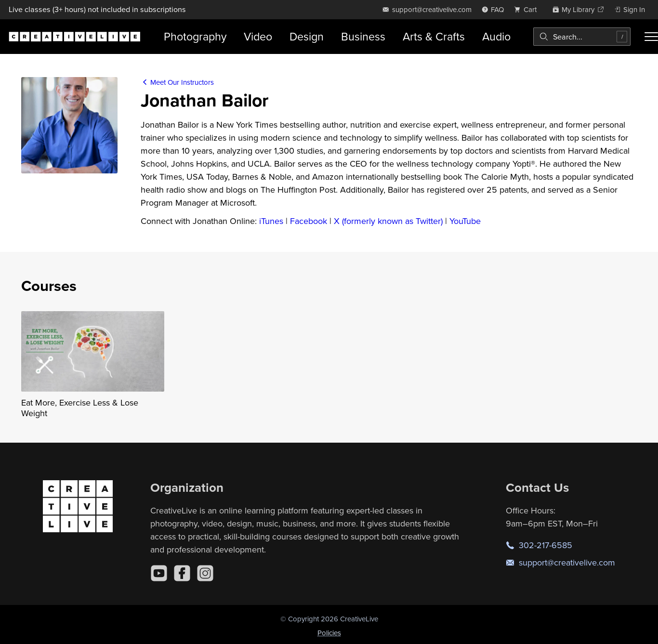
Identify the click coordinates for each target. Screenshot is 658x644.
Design (307, 36)
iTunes (271, 221)
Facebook (309, 221)
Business (363, 36)
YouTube (465, 221)
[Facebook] (182, 573)
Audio (496, 36)
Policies (329, 633)
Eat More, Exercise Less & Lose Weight (80, 408)
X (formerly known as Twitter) (388, 221)
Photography (195, 36)
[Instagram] (205, 573)
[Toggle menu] (651, 37)
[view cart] (528, 9)
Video (258, 36)
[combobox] (582, 37)
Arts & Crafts (434, 36)
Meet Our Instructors (178, 82)
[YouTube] (159, 573)
